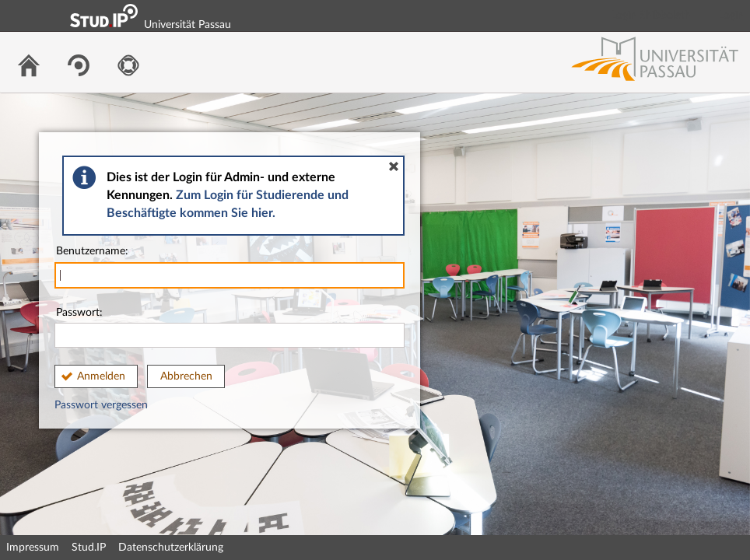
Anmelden (101, 376)
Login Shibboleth (651, 16)
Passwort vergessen (101, 405)
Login (731, 16)
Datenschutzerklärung (171, 548)
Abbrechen (186, 376)
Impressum (33, 548)
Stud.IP (89, 548)
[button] (394, 166)
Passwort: (230, 328)
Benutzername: (230, 267)
